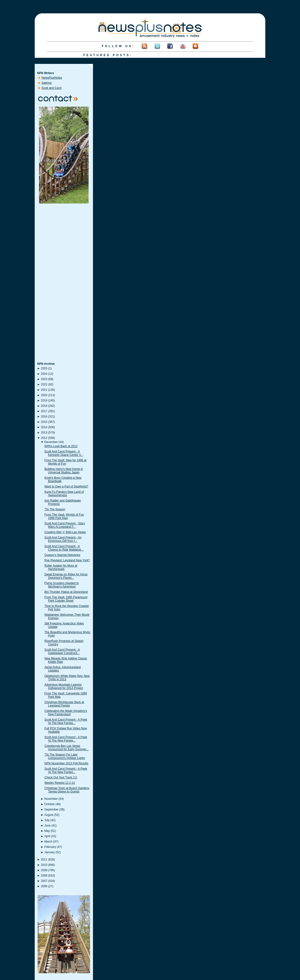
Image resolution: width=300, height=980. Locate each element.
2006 (44, 886)
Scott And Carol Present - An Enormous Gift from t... (63, 539)
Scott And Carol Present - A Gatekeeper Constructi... (62, 651)
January (50, 852)
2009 (44, 870)
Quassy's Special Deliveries (62, 555)
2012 (44, 438)
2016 (44, 417)
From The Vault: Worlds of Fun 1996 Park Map (64, 516)
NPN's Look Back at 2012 (61, 446)
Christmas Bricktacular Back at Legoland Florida (64, 704)
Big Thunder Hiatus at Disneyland (66, 592)
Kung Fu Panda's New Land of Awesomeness (64, 494)
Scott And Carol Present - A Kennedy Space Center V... (64, 453)
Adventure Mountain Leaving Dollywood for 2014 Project (64, 686)
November (51, 799)
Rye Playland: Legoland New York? (67, 560)
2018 (44, 406)
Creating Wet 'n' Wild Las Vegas (65, 532)
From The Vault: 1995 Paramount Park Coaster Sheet (66, 599)
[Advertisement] (64, 283)
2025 (44, 368)
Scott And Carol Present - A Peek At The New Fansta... (66, 739)
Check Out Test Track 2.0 (61, 777)
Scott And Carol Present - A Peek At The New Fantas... (66, 721)
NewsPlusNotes (52, 78)
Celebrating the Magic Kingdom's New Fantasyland (66, 713)
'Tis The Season (55, 509)
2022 (44, 384)
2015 (44, 422)
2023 (44, 379)
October (50, 804)
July (47, 820)
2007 (44, 881)
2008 (44, 876)
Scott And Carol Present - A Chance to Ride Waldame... (64, 548)
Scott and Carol (52, 88)
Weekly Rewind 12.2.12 (60, 783)
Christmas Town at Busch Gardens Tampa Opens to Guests (67, 790)
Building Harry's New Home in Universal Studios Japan (64, 471)
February (50, 847)
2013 (44, 433)
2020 (44, 395)
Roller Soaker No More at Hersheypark (61, 567)
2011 (44, 860)
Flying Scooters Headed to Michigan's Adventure (62, 585)
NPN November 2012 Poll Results (66, 763)
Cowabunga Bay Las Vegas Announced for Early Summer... (67, 748)
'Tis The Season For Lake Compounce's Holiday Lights (65, 756)
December (51, 442)
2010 (44, 865)
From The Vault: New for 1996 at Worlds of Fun (65, 462)
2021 (44, 390)
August (49, 815)
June (48, 826)
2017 (44, 411)
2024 (44, 374)
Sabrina (46, 83)
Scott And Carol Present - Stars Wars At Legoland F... (65, 525)
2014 (44, 427)
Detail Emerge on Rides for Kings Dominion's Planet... (66, 576)
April (47, 836)
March (48, 842)
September (52, 810)
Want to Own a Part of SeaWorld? (66, 486)
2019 (44, 401)
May (47, 831)
